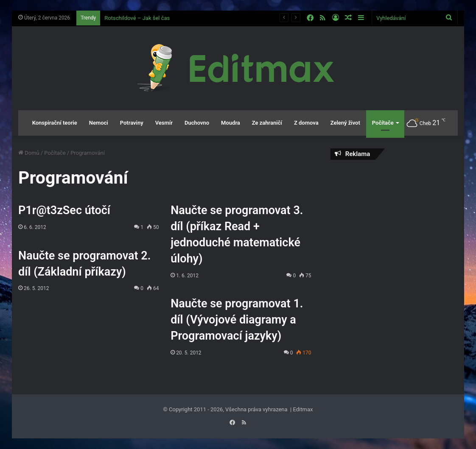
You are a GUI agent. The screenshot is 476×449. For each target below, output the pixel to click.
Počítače (383, 123)
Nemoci (99, 123)
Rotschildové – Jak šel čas (137, 18)
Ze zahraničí (267, 123)
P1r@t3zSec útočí (64, 210)
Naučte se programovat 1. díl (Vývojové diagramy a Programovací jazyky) (237, 320)
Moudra (231, 123)
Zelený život (345, 123)
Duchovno (197, 123)
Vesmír (164, 123)
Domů (29, 153)
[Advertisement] (394, 221)
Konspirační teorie (55, 123)
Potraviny (132, 123)
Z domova (306, 123)
